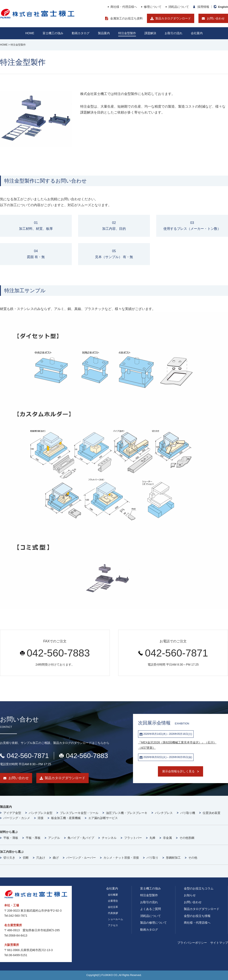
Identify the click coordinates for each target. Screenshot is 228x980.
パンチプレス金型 (41, 813)
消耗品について (179, 7)
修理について (153, 7)
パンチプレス (164, 813)
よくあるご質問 (151, 909)
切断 (26, 858)
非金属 (167, 838)
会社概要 (113, 895)
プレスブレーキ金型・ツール (79, 813)
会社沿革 (113, 907)
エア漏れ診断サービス (103, 818)
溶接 (41, 818)
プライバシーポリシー (192, 943)
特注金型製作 (149, 895)
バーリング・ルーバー (81, 858)
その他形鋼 (187, 838)
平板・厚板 (33, 838)
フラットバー (133, 838)
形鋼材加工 (173, 858)
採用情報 (203, 7)
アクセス (113, 925)
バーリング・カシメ (17, 818)
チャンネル (109, 838)
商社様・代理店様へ (124, 7)
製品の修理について (153, 923)
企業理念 (113, 901)
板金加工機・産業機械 (66, 818)
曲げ (56, 858)
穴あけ (41, 858)
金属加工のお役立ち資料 (126, 18)
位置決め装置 (212, 813)
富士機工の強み (151, 888)
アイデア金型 (12, 813)
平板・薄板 (11, 838)
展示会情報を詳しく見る (178, 771)
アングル (54, 838)
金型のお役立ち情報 (197, 916)
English (223, 7)
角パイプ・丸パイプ (81, 838)
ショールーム (115, 919)
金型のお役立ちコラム (199, 888)
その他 (193, 858)
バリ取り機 (188, 813)
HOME (30, 33)
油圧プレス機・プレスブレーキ (127, 813)
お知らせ (190, 895)
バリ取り (152, 858)
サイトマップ (219, 943)
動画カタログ (81, 33)
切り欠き (9, 858)
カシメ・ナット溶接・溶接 (121, 858)
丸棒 (152, 838)
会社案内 (197, 33)
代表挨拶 (113, 913)
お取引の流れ (149, 902)
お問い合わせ (216, 18)
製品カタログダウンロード (173, 18)
